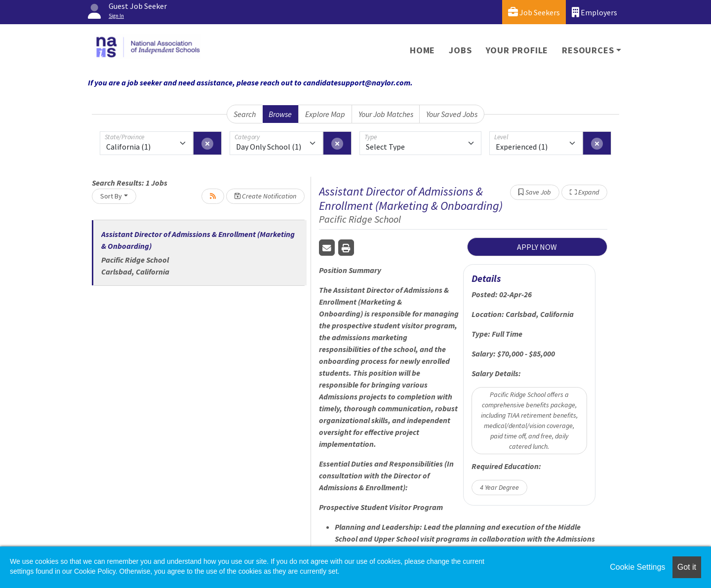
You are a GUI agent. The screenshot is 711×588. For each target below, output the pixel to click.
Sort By (111, 196)
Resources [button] (588, 50)
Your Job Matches (386, 114)
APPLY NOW (537, 247)
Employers (594, 12)
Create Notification (265, 196)
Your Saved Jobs (452, 114)
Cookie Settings (637, 567)
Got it (687, 567)
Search (245, 114)
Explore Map (325, 114)
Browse (280, 114)
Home (422, 50)
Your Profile (517, 50)
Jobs (460, 50)
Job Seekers (534, 12)
